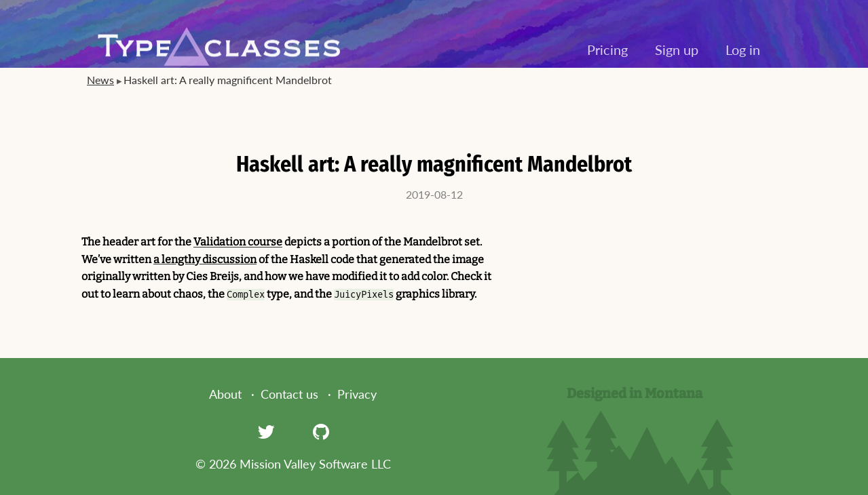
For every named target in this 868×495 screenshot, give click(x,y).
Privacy (357, 394)
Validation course (238, 242)
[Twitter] (266, 431)
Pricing (607, 49)
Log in (743, 49)
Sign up (677, 49)
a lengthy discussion (205, 259)
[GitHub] (321, 431)
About (225, 394)
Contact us (289, 394)
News (100, 80)
